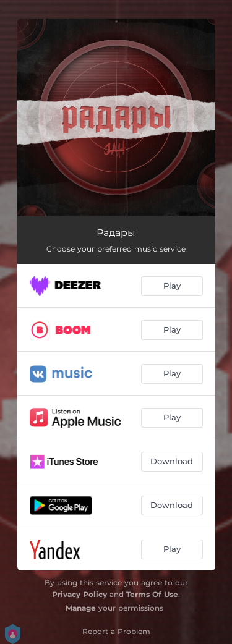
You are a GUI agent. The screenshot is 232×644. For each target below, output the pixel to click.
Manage (81, 608)
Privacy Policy (79, 594)
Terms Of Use (152, 594)
